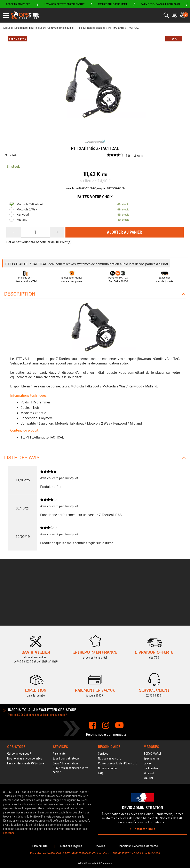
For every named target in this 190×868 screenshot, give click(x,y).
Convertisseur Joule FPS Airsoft (117, 714)
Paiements (59, 704)
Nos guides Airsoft (109, 709)
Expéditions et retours (66, 709)
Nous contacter (108, 719)
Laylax (147, 714)
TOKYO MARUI (152, 704)
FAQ (101, 724)
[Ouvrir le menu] (6, 15)
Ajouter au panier (124, 232)
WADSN (148, 729)
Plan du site (40, 846)
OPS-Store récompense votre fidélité (70, 721)
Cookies (100, 846)
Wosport (149, 724)
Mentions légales (71, 846)
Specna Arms (152, 709)
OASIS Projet (85, 863)
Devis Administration (65, 714)
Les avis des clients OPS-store (26, 714)
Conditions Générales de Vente (138, 846)
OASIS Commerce (103, 863)
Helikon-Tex (151, 719)
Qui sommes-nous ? (19, 704)
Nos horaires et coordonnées (25, 709)
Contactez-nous (142, 804)
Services (103, 704)
